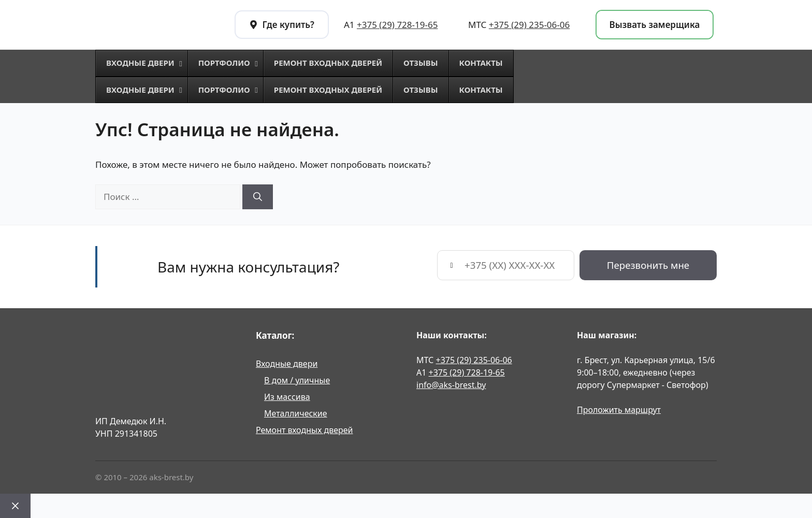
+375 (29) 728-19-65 (397, 25)
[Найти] (258, 197)
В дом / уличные (297, 380)
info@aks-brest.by (451, 385)
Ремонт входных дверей (304, 430)
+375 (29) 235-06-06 (529, 25)
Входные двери (287, 364)
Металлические (296, 413)
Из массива (287, 397)
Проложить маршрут (619, 410)
